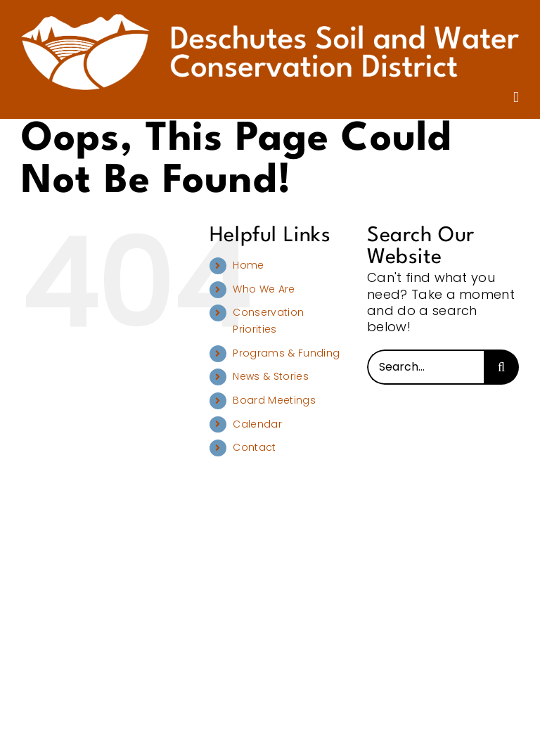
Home (248, 265)
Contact (254, 447)
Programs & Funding (286, 353)
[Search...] (425, 367)
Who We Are (264, 289)
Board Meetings (274, 400)
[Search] (501, 367)
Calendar (257, 424)
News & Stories (271, 376)
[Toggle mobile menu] (516, 97)
